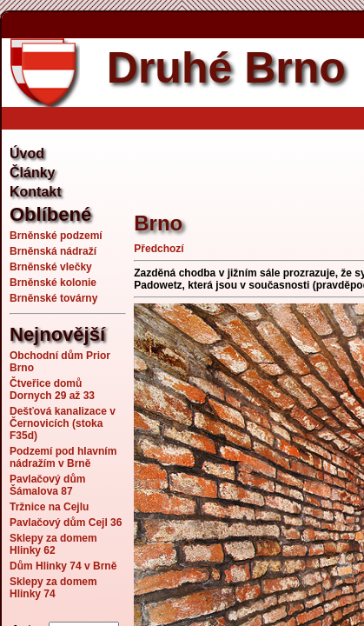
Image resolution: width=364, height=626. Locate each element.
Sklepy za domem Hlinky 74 (53, 588)
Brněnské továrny (53, 298)
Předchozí (159, 249)
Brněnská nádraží (53, 251)
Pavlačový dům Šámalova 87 (47, 485)
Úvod (27, 153)
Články (32, 173)
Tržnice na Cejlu (49, 507)
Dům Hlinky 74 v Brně (63, 566)
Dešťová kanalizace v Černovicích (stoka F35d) (63, 423)
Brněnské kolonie (53, 283)
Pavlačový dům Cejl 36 (66, 523)
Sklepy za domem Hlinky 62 (53, 544)
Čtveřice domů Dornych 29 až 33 (52, 390)
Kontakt (36, 192)
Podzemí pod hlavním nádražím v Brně (63, 457)
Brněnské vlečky (51, 267)
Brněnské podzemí (56, 236)
